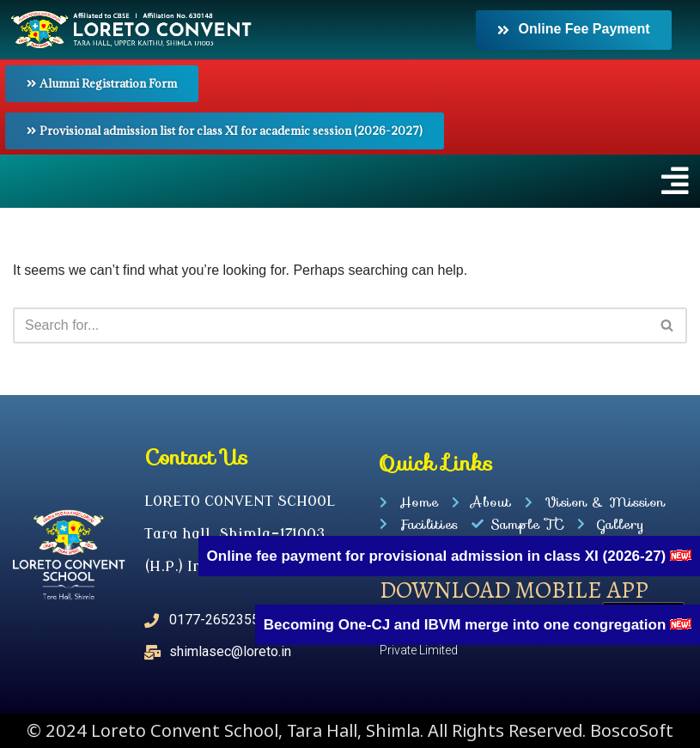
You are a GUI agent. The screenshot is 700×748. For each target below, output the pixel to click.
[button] (350, 181)
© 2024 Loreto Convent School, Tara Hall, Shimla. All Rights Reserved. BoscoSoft (350, 730)
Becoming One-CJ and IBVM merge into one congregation (467, 625)
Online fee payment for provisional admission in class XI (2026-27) (438, 556)
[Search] (331, 325)
